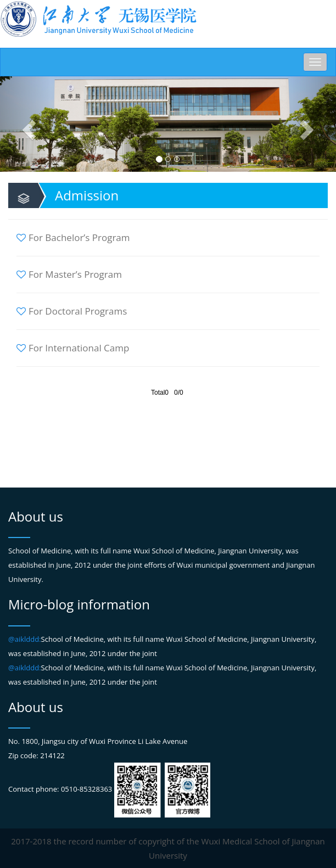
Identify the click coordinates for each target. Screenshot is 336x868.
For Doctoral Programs (72, 311)
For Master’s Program (69, 274)
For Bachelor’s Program (73, 237)
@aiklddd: (25, 639)
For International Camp (73, 348)
